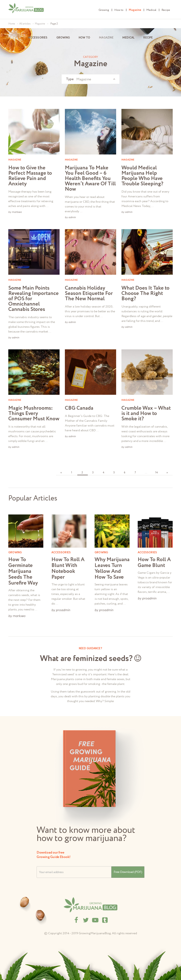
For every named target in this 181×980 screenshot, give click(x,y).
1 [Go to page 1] (72, 473)
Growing (104, 10)
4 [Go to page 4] (103, 473)
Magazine (135, 10)
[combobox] (90, 79)
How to (119, 10)
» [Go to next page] (167, 473)
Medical (151, 10)
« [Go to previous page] (61, 473)
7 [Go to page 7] (135, 473)
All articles (25, 24)
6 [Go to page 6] (125, 473)
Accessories (38, 38)
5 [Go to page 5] (114, 473)
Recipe (166, 10)
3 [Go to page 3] (93, 473)
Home (12, 24)
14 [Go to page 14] (157, 473)
